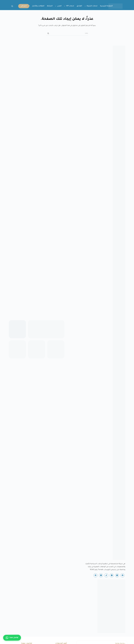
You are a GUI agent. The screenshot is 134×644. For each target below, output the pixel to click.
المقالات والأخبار (38, 6)
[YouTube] (101, 575)
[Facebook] (122, 575)
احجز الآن (24, 6)
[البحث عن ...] (69, 33)
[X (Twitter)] (117, 575)
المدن (58, 6)
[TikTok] (106, 575)
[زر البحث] (48, 33)
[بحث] (12, 6)
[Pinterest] (96, 575)
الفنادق (79, 6)
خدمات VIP (69, 6)
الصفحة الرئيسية (106, 6)
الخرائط (50, 6)
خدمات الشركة (91, 6)
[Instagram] (112, 575)
